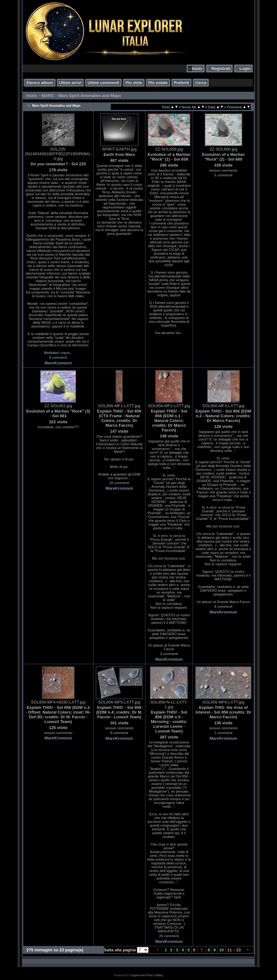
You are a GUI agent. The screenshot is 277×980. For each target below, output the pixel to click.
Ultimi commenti (103, 83)
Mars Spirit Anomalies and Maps (90, 96)
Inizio (197, 68)
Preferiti (181, 83)
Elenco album (40, 83)
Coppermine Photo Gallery (146, 975)
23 (239, 950)
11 (229, 950)
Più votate (158, 83)
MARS (48, 96)
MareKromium (58, 363)
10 (221, 950)
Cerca (201, 83)
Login (245, 68)
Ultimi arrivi (71, 83)
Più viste (134, 83)
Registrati (221, 68)
